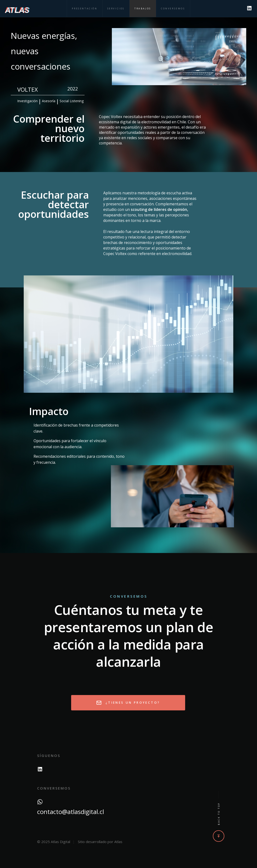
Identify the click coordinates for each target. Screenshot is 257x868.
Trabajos (143, 9)
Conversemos (173, 9)
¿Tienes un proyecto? (128, 703)
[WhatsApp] (40, 801)
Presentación (85, 9)
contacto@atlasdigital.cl (71, 812)
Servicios (116, 9)
